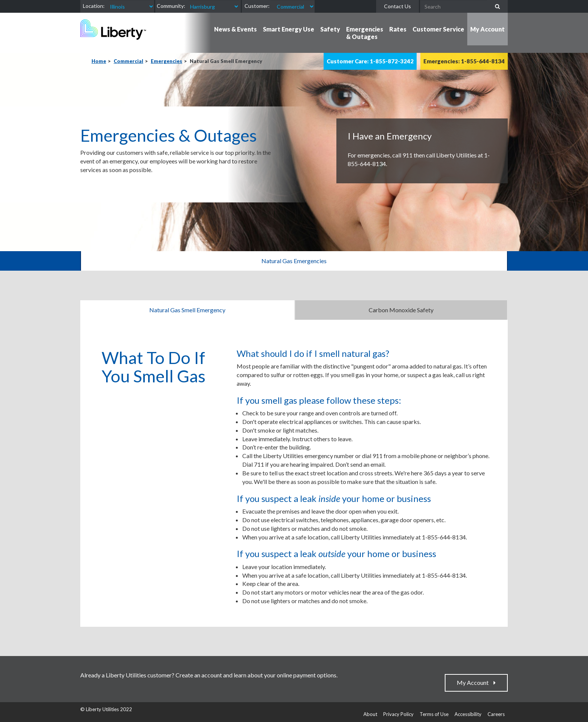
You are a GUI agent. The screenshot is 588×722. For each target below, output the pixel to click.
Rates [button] (398, 29)
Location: (94, 6)
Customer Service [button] (438, 29)
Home (99, 61)
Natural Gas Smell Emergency (187, 310)
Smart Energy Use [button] (289, 29)
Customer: (257, 6)
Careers (496, 714)
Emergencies (166, 61)
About (370, 714)
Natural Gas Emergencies (294, 261)
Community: (171, 6)
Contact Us (397, 6)
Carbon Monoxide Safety (401, 310)
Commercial (128, 61)
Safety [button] (330, 29)
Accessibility (468, 714)
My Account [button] (487, 29)
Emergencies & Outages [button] (365, 33)
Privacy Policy (398, 714)
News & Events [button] (235, 29)
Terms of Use (434, 714)
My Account (474, 682)
